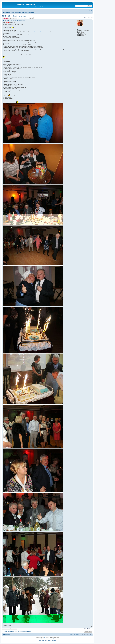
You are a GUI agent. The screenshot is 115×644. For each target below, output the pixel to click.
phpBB (45, 637)
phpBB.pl (53, 639)
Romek (78, 27)
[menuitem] (10, 10)
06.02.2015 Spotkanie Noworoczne (14, 16)
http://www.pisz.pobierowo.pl (39, 32)
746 (80, 30)
